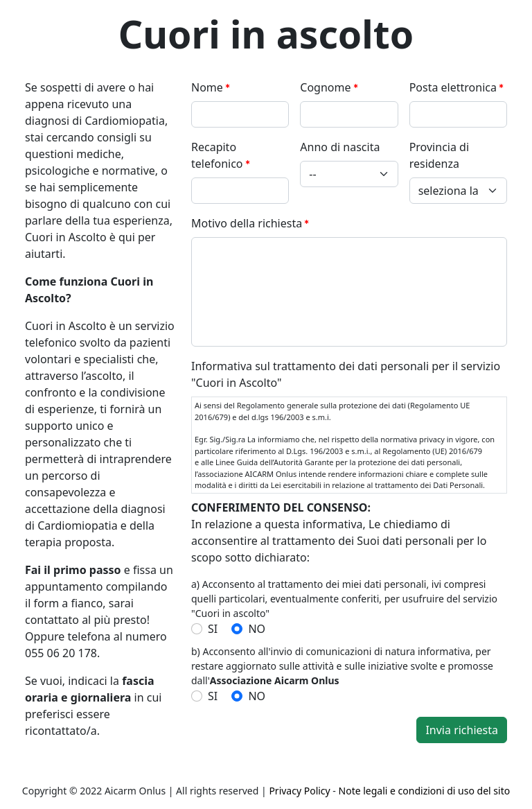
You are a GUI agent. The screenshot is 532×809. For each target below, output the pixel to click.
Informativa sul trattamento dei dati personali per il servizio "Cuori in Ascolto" (346, 374)
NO (257, 629)
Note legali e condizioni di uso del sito (425, 791)
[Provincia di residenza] (458, 191)
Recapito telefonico (217, 155)
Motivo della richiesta (247, 223)
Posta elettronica (453, 87)
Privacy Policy (299, 791)
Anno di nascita (340, 147)
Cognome (325, 87)
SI (213, 629)
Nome (207, 87)
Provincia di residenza (439, 155)
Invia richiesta (462, 730)
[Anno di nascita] (349, 174)
